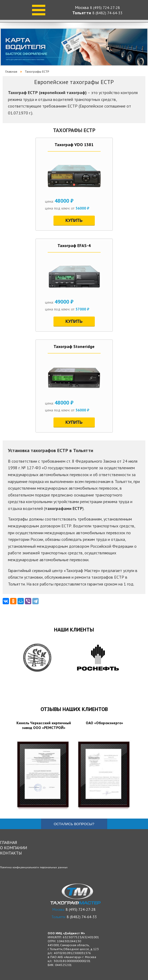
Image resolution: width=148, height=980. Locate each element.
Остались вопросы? (74, 824)
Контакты (11, 853)
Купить (74, 220)
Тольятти (82, 13)
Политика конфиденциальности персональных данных (34, 867)
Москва (82, 7)
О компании (14, 848)
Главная (8, 842)
